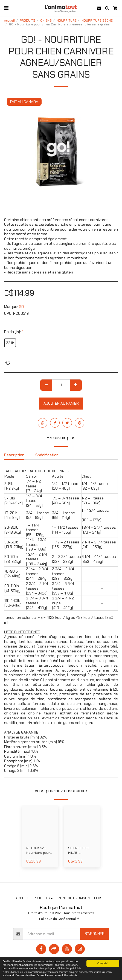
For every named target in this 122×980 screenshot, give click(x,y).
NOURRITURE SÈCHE (97, 20)
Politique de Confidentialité (59, 919)
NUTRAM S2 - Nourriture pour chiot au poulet (38, 851)
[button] (6, 8)
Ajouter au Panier (61, 403)
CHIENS (46, 20)
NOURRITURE (67, 20)
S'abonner (95, 934)
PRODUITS (27, 20)
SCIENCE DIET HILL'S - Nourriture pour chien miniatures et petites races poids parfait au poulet (81, 851)
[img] (40, 823)
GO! (22, 307)
